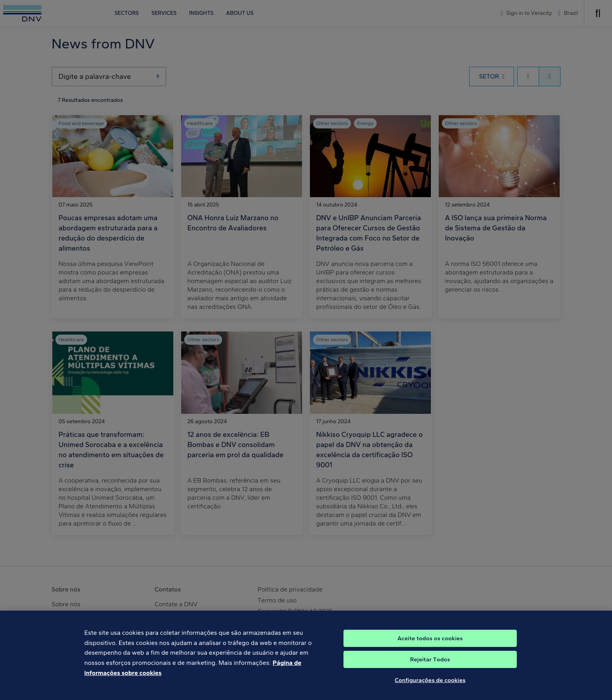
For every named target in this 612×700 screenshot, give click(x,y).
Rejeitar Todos (430, 665)
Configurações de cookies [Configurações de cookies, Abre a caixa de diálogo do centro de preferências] (430, 686)
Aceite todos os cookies (430, 644)
